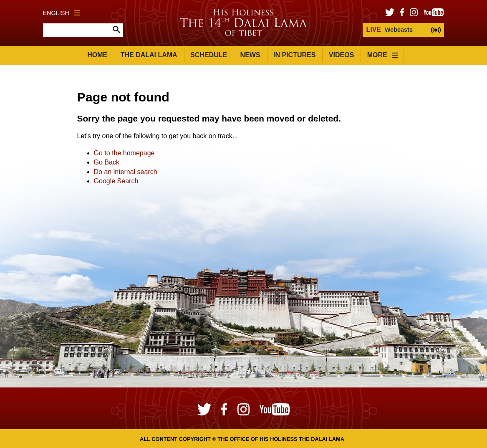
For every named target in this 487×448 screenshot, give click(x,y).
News (250, 55)
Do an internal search (126, 172)
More (382, 55)
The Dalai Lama (149, 55)
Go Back (107, 162)
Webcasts (389, 29)
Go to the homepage (124, 153)
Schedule (209, 55)
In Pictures (294, 55)
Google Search (116, 181)
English (61, 13)
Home (97, 55)
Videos (341, 55)
